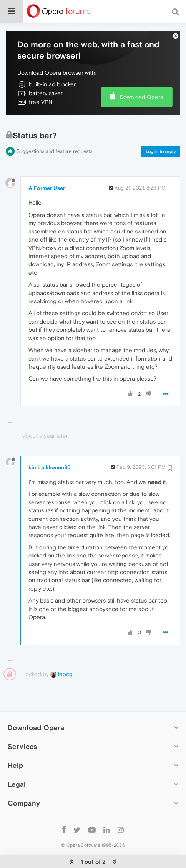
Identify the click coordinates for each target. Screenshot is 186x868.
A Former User (47, 165)
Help (15, 742)
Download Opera (141, 73)
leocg (61, 651)
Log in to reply (161, 128)
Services (22, 723)
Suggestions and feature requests (54, 128)
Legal (17, 761)
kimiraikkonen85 (50, 444)
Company (24, 780)
